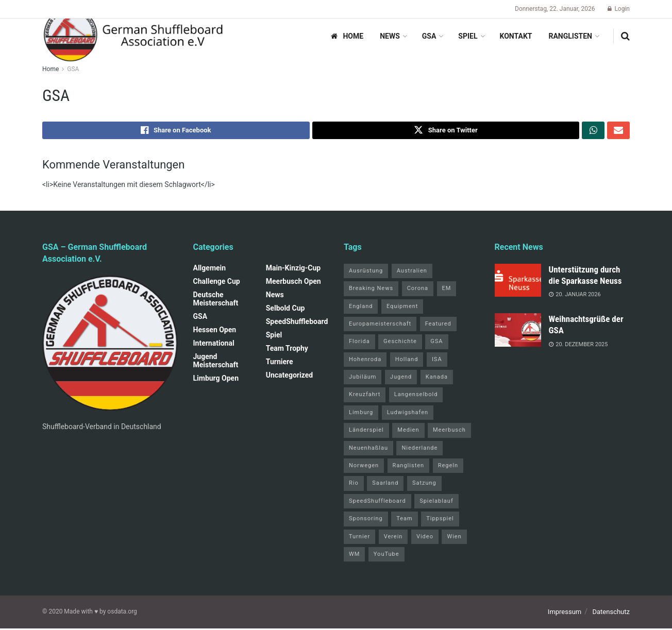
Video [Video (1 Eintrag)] (425, 538)
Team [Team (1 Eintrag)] (405, 521)
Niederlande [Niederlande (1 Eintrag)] (419, 449)
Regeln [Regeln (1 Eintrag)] (448, 467)
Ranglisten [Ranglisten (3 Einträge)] (409, 467)
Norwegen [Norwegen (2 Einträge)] (364, 467)
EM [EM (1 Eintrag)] (447, 290)
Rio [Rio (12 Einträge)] (354, 485)
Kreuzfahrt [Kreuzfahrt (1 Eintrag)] (365, 396)
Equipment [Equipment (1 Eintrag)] (402, 308)
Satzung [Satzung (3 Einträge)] (424, 485)
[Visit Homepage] (134, 36)
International (214, 345)
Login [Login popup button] (619, 9)
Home (347, 36)
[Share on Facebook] (176, 131)
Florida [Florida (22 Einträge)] (359, 343)
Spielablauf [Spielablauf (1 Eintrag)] (436, 503)
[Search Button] (625, 36)
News (390, 36)
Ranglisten (570, 36)
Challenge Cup (217, 283)
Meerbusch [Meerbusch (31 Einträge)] (449, 432)
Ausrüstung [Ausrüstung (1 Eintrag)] (366, 272)
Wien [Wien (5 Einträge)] (454, 538)
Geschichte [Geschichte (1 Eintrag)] (400, 343)
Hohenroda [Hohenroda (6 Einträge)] (365, 361)
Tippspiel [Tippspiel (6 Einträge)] (440, 521)
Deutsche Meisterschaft (216, 300)
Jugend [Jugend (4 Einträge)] (401, 379)
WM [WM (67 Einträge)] (354, 556)
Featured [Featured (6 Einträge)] (438, 325)
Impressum (565, 614)
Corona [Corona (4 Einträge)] (418, 290)
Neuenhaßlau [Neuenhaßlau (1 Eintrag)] (368, 449)
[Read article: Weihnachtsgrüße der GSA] (518, 332)
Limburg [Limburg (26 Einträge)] (361, 414)
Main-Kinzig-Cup (293, 269)
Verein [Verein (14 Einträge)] (393, 538)
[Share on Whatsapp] (593, 131)
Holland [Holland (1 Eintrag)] (407, 361)
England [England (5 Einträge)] (361, 308)
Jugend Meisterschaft (216, 362)
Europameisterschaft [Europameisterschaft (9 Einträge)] (380, 325)
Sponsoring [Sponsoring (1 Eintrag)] (366, 521)
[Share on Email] (618, 131)
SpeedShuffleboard (297, 323)
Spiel (468, 36)
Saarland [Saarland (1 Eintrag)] (385, 485)
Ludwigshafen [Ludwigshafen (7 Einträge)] (408, 414)
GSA (429, 36)
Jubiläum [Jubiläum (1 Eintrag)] (363, 379)
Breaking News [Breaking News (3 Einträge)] (371, 290)
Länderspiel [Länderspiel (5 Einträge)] (366, 432)
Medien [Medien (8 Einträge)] (408, 432)
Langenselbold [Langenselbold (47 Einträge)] (416, 396)
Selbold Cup (285, 310)
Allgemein (210, 269)
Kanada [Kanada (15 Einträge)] (437, 379)
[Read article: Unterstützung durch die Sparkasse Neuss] (518, 282)
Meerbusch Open (293, 283)
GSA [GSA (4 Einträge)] (436, 343)
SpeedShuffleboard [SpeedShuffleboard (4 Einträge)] (377, 503)
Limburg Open (216, 380)
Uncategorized (289, 377)
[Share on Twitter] (446, 131)
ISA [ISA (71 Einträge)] (437, 361)
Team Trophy (287, 350)
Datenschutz (611, 614)
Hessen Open (215, 331)
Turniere (280, 363)
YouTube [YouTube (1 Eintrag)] (387, 556)
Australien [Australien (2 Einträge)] (412, 272)
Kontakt (516, 36)
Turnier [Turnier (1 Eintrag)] (359, 538)
